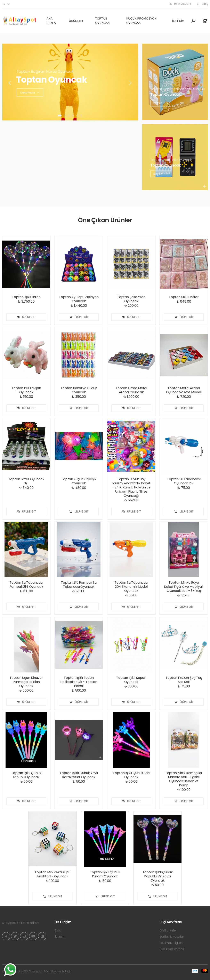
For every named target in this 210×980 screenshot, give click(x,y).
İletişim (178, 21)
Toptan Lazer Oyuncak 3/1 (26, 481)
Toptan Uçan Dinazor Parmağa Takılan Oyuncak (26, 682)
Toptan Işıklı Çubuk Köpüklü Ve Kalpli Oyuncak (158, 876)
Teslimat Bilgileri (171, 943)
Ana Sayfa (51, 21)
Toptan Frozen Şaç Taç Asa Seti (184, 680)
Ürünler (76, 21)
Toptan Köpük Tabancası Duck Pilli (177, 89)
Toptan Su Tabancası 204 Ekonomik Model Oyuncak (131, 587)
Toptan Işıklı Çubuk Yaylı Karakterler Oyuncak (79, 775)
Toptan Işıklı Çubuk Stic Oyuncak (131, 775)
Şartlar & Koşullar (172, 937)
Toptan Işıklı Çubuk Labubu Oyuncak (26, 775)
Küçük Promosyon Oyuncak (142, 21)
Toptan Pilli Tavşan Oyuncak (26, 390)
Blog (58, 930)
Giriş (202, 4)
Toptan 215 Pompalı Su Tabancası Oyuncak (79, 585)
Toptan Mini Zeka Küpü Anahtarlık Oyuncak (52, 874)
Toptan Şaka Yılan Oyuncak (131, 299)
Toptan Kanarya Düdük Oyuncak (79, 390)
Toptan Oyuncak (103, 21)
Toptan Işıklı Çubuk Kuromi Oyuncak (105, 874)
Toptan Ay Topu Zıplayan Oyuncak (79, 299)
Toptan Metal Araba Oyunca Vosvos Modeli (184, 390)
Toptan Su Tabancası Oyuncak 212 (184, 481)
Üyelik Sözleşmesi (172, 949)
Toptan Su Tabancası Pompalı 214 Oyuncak (26, 585)
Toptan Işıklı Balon (26, 297)
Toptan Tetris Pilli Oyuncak (171, 160)
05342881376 (180, 4)
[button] (193, 21)
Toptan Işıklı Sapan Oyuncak (131, 680)
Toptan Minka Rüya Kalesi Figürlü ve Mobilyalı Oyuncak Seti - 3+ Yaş (184, 587)
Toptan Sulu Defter (184, 297)
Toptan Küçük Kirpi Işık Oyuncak (79, 481)
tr (4, 4)
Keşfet (161, 103)
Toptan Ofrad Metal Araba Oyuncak (131, 390)
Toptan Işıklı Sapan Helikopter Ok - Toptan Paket (79, 682)
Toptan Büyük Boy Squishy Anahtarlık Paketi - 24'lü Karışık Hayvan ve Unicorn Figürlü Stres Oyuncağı (131, 487)
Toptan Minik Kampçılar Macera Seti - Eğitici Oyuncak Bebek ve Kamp (184, 779)
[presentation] (10, 83)
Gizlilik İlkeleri (168, 930)
